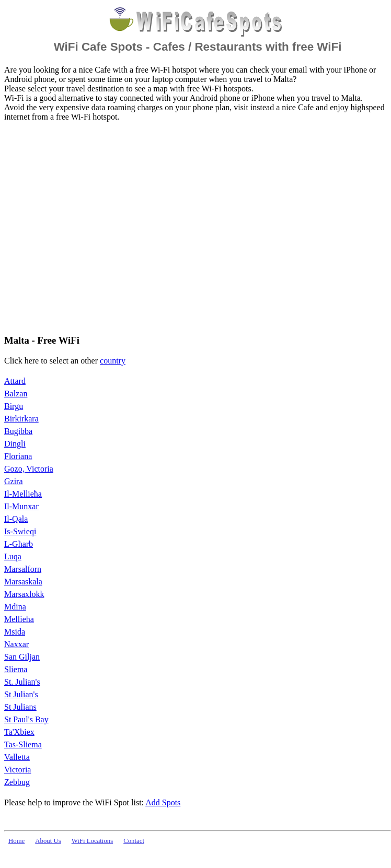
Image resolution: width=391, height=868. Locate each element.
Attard (15, 381)
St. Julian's (22, 682)
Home (16, 841)
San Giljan (22, 657)
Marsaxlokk (24, 594)
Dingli (15, 444)
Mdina (15, 607)
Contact (134, 841)
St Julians (20, 707)
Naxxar (16, 644)
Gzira (14, 481)
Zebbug (17, 782)
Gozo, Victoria (29, 469)
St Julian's (21, 694)
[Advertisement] (98, 227)
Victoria (18, 770)
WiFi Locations (92, 841)
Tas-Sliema (23, 744)
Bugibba (18, 431)
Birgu (14, 406)
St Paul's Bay (26, 719)
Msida (15, 632)
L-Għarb (19, 544)
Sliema (16, 669)
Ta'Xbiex (19, 732)
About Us (48, 841)
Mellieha (19, 619)
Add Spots (163, 802)
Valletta (17, 757)
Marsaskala (23, 582)
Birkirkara (21, 419)
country (113, 361)
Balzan (16, 394)
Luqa (13, 556)
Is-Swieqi (20, 531)
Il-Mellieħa (23, 494)
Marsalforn (23, 569)
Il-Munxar (21, 506)
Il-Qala (16, 519)
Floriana (18, 456)
